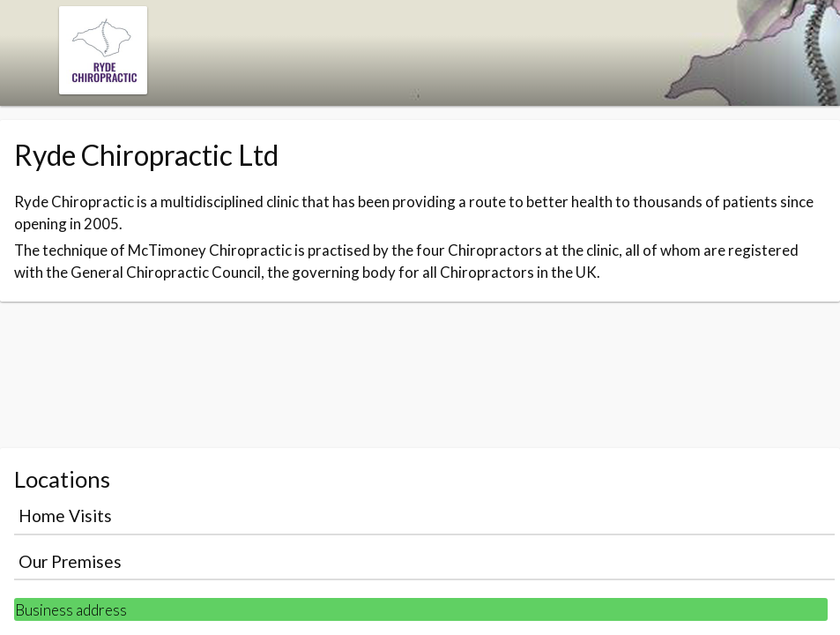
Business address (71, 610)
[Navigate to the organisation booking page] (103, 89)
